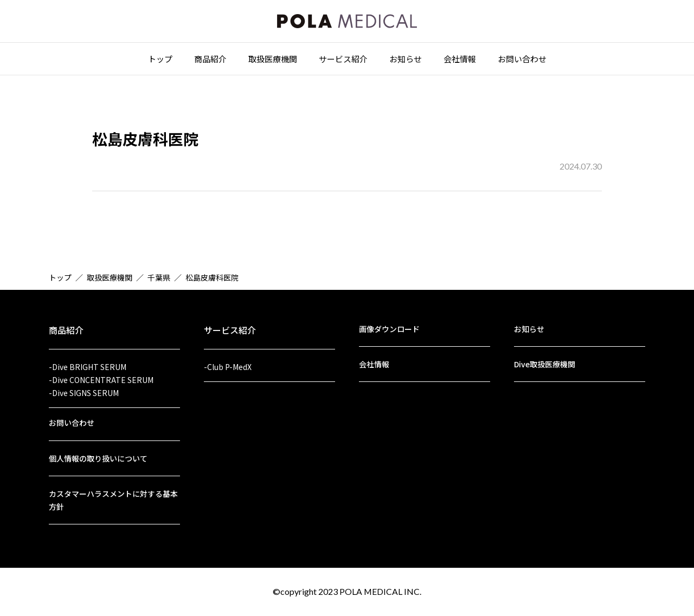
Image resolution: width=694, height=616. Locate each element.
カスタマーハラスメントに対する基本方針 (113, 499)
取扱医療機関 (273, 60)
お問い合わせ (522, 60)
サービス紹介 (343, 60)
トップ (160, 60)
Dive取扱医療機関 (545, 361)
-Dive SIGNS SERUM (84, 390)
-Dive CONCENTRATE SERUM (101, 377)
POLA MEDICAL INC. (381, 591)
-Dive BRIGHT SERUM (88, 363)
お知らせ (406, 60)
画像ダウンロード (389, 325)
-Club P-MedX (228, 363)
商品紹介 (210, 60)
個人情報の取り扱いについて (98, 457)
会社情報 (460, 60)
